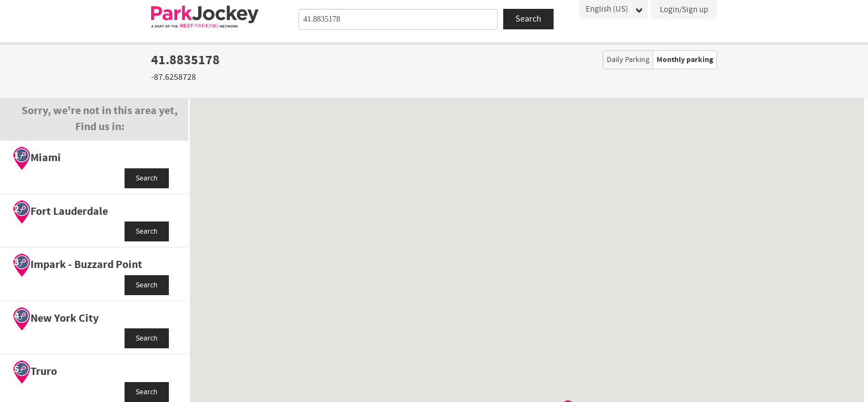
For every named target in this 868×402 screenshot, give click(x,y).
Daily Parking (628, 60)
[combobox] (398, 19)
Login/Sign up (684, 10)
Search (147, 178)
